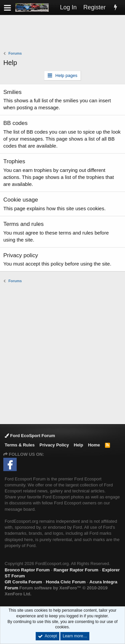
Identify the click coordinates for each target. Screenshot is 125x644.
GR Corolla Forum (23, 582)
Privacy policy (21, 255)
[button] (7, 7)
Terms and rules (23, 224)
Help (78, 445)
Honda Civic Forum (66, 582)
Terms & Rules (20, 445)
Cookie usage (21, 200)
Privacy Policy (54, 445)
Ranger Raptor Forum (76, 570)
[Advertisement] (64, 34)
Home (94, 445)
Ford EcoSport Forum (30, 436)
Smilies (12, 92)
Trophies (14, 161)
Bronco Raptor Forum (27, 570)
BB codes (15, 123)
